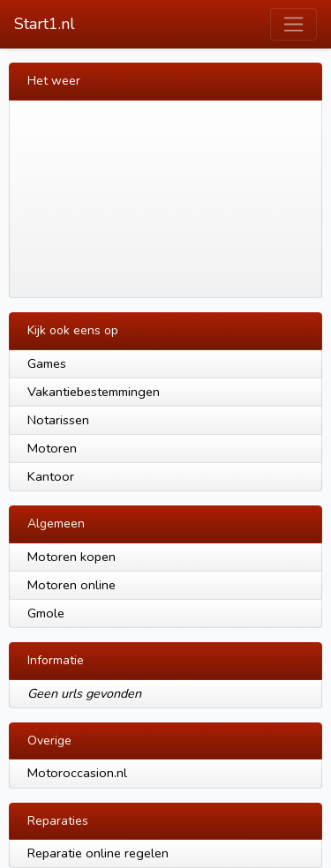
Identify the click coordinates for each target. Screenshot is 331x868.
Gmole (46, 613)
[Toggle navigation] (293, 24)
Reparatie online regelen (98, 853)
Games (47, 363)
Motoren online (71, 585)
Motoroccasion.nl (77, 773)
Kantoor (51, 476)
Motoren (52, 448)
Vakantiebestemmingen (94, 392)
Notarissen (58, 420)
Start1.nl (45, 24)
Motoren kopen (71, 557)
